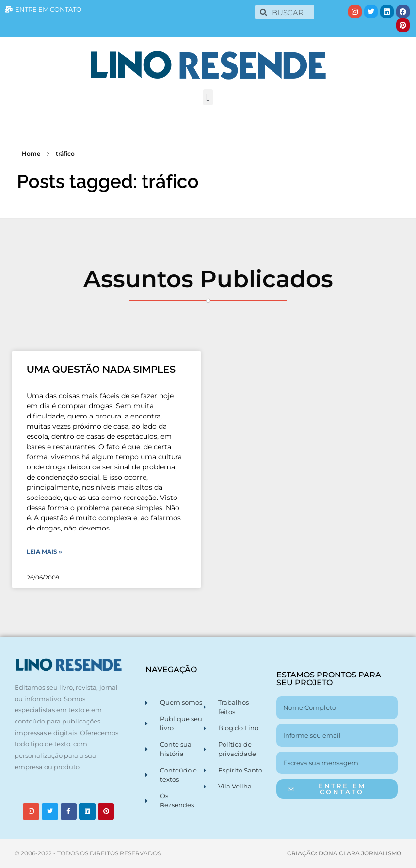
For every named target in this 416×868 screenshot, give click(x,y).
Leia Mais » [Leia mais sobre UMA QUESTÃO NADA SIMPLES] (44, 552)
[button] (208, 97)
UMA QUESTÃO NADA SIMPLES (101, 369)
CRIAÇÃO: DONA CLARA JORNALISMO (344, 853)
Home (31, 153)
